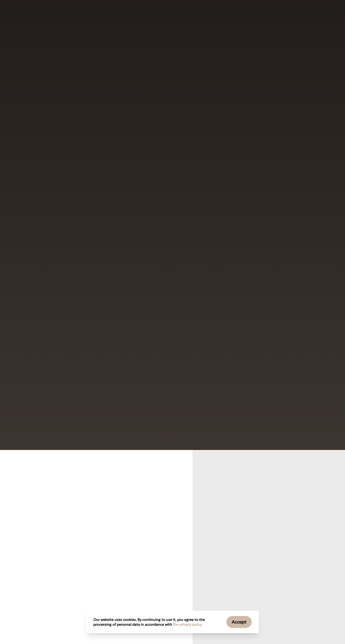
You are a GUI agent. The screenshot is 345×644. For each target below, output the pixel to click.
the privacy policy (187, 624)
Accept (239, 622)
